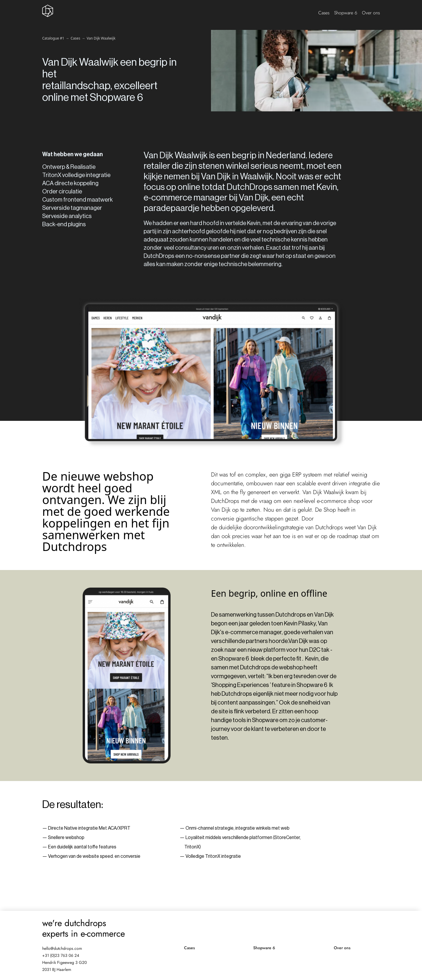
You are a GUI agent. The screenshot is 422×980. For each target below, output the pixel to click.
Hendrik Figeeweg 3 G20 (64, 962)
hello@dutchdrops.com (62, 948)
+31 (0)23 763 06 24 (61, 955)
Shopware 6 (346, 13)
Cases (324, 13)
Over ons (371, 13)
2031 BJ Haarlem (57, 969)
